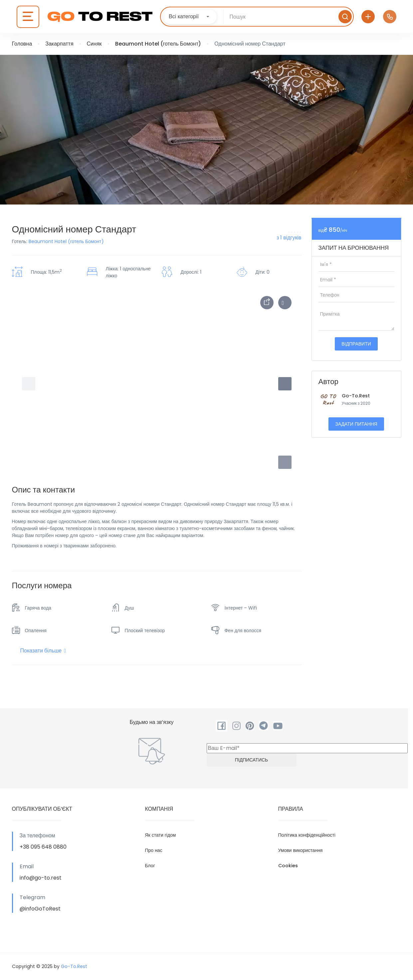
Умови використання (301, 850)
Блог (150, 866)
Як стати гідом (161, 835)
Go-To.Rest (356, 396)
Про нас (154, 850)
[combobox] (190, 17)
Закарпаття (59, 44)
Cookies (288, 866)
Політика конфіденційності (307, 835)
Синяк (94, 44)
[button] (285, 462)
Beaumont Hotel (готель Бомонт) (158, 44)
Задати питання (356, 424)
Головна (22, 44)
